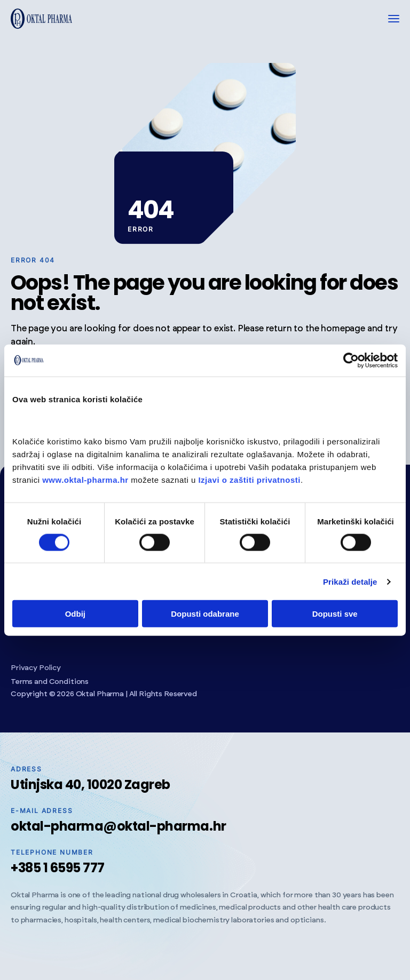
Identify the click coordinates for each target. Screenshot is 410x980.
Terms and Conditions (50, 682)
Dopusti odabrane (205, 614)
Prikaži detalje (350, 581)
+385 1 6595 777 (58, 868)
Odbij (75, 614)
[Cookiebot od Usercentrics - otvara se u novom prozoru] (351, 360)
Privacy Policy (36, 668)
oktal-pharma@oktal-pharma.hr (119, 826)
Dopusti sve (335, 614)
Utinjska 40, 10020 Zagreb (90, 784)
